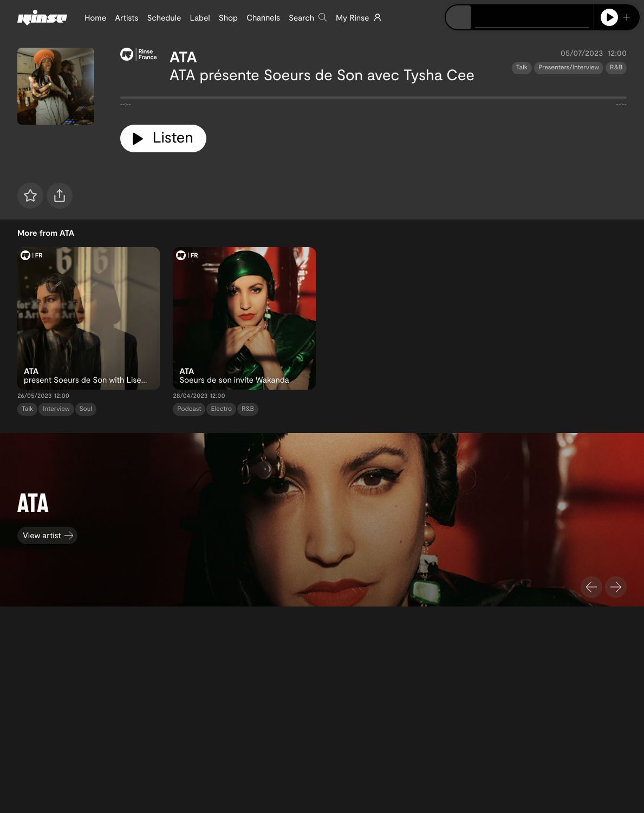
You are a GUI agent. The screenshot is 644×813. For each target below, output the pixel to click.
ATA (183, 56)
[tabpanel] (374, 100)
